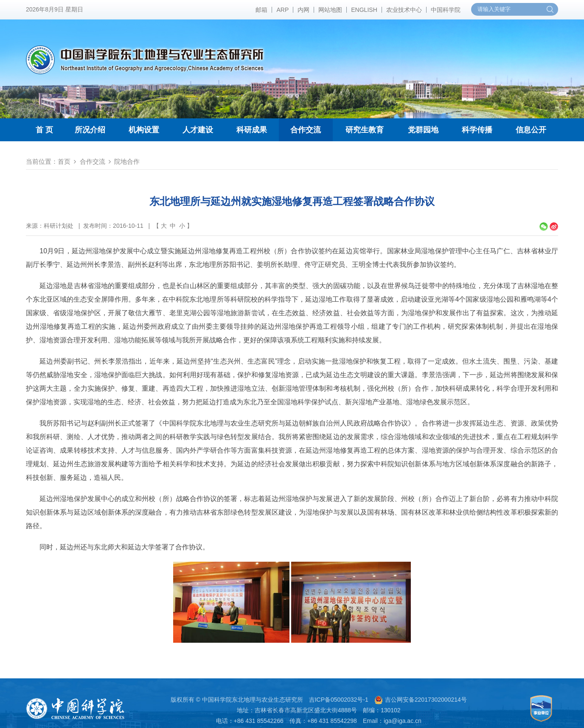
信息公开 (531, 130)
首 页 (44, 130)
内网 (303, 10)
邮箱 (261, 10)
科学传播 (477, 130)
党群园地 (423, 130)
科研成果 (252, 130)
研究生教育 (365, 130)
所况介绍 (90, 130)
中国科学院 (446, 10)
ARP (282, 10)
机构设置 (144, 130)
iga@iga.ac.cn (403, 721)
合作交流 (306, 130)
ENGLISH (364, 10)
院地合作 (127, 161)
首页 (64, 161)
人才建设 (198, 130)
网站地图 (330, 10)
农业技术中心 (404, 10)
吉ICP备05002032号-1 (339, 700)
